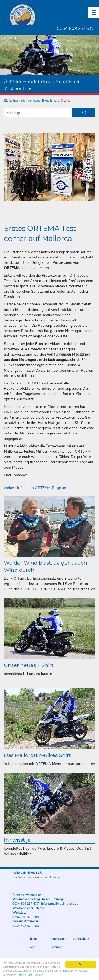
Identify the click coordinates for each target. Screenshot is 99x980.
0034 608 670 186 (26, 917)
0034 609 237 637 (75, 28)
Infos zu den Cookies (30, 975)
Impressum (59, 939)
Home (34, 939)
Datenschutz (81, 939)
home (37, 101)
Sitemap (57, 947)
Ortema (66, 101)
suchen (84, 113)
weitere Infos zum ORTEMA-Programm (37, 488)
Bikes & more (51, 101)
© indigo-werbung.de (27, 895)
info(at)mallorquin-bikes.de (60, 904)
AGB (33, 947)
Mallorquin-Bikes (53, 15)
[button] (94, 12)
